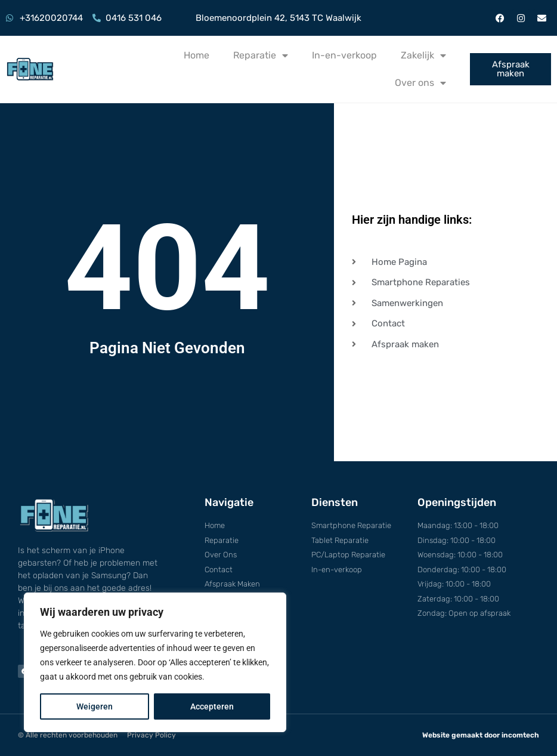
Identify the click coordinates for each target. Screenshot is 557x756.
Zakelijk (423, 55)
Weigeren (95, 706)
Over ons (420, 83)
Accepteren (212, 706)
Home (197, 55)
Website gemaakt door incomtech (481, 735)
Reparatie (261, 55)
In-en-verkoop (344, 55)
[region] (155, 662)
